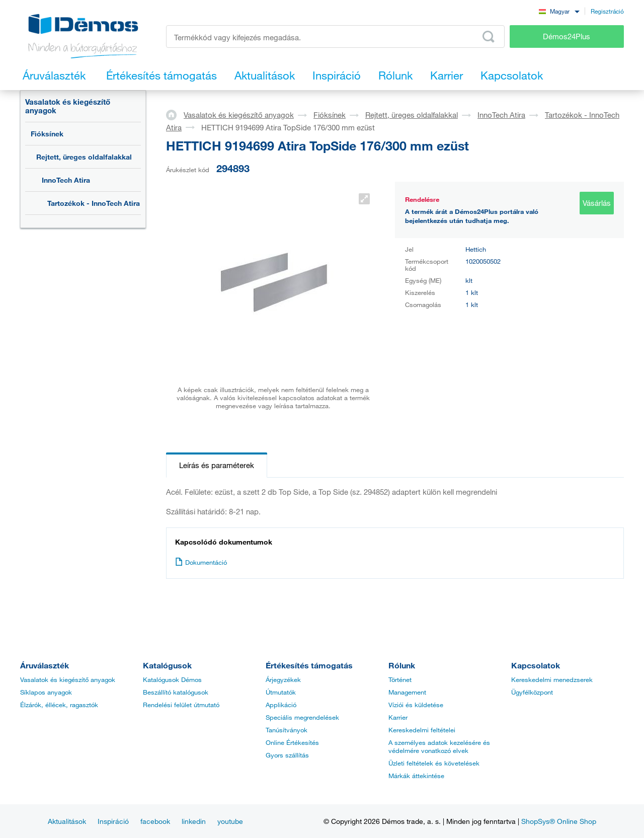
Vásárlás (597, 203)
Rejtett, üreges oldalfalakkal (84, 157)
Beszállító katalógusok (176, 692)
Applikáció (281, 705)
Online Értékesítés (292, 742)
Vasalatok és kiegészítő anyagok (68, 106)
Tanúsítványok (287, 730)
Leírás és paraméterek (217, 465)
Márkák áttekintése (416, 776)
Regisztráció (607, 11)
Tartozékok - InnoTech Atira (94, 203)
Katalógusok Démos (172, 679)
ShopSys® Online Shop (559, 821)
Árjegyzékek (283, 679)
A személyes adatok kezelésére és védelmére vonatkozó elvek (439, 746)
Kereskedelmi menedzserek (552, 679)
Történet (400, 679)
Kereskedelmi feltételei (422, 730)
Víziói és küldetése (416, 705)
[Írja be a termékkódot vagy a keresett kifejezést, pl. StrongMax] (335, 36)
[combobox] (559, 11)
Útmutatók (281, 692)
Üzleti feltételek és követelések (434, 763)
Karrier (398, 717)
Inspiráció (113, 821)
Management (407, 692)
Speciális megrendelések (302, 717)
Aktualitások (67, 821)
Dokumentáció (201, 562)
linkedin (194, 821)
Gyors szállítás (287, 755)
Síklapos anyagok (46, 692)
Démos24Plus (567, 36)
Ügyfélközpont (532, 692)
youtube (230, 821)
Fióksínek (47, 134)
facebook (155, 821)
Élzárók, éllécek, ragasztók (59, 705)
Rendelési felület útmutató (181, 705)
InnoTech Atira (66, 180)
